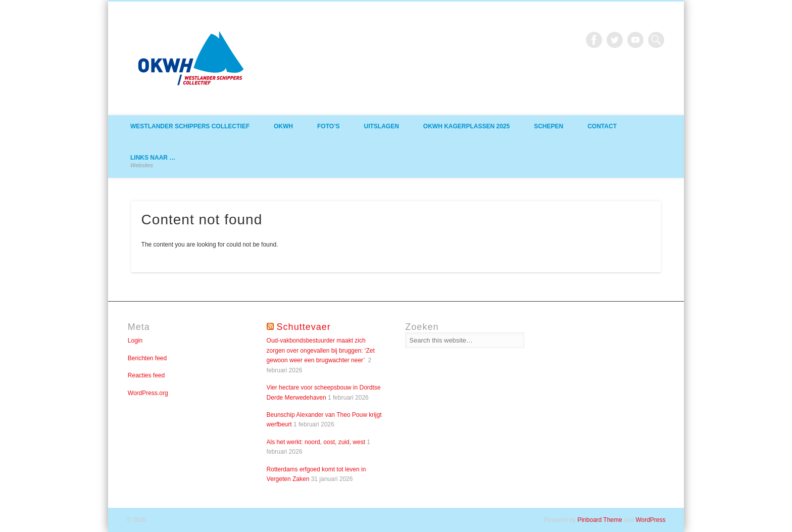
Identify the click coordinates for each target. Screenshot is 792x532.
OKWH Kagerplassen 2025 (466, 126)
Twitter (615, 40)
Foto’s (328, 126)
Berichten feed (147, 358)
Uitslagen (381, 126)
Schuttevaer (304, 327)
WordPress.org (148, 393)
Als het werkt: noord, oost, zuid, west (316, 442)
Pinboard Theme (600, 520)
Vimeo (635, 40)
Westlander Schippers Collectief (190, 126)
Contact (602, 126)
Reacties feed (146, 375)
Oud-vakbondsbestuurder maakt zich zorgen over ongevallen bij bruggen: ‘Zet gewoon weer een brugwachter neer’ (321, 350)
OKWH (283, 126)
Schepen (549, 126)
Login (135, 341)
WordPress (650, 520)
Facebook (594, 40)
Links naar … (153, 161)
